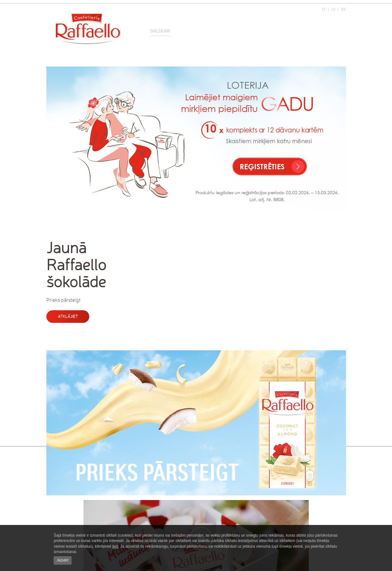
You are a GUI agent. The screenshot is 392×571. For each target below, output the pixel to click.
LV (333, 9)
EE (344, 9)
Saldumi (160, 31)
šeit (115, 546)
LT (324, 9)
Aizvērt (63, 560)
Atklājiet (68, 316)
